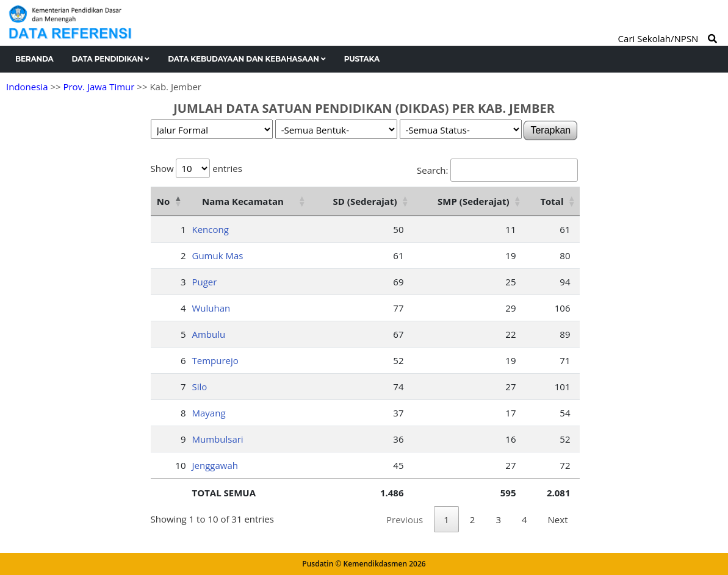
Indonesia (27, 87)
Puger (205, 282)
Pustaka (362, 59)
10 (180, 465)
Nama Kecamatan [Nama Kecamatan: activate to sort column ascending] (243, 201)
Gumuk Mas (218, 255)
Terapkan (550, 130)
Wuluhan (211, 308)
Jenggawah (215, 465)
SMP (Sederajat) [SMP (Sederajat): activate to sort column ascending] (473, 201)
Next (558, 520)
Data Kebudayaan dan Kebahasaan (247, 59)
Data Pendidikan (111, 59)
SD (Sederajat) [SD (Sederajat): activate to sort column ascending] (365, 201)
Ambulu (209, 334)
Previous (405, 520)
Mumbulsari (218, 439)
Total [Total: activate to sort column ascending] (552, 201)
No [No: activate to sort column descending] (163, 201)
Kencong (211, 229)
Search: (497, 170)
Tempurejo (215, 360)
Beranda (34, 59)
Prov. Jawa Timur (99, 87)
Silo (200, 387)
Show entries (196, 168)
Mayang (209, 413)
